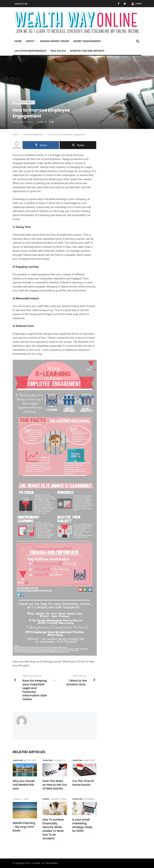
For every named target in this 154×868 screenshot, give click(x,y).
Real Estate (58, 51)
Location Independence (30, 51)
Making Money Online (55, 41)
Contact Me (21, 4)
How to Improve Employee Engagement (66, 135)
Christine (18, 760)
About (31, 41)
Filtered (27, 255)
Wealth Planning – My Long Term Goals (24, 827)
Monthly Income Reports (87, 51)
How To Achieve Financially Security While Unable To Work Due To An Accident (53, 829)
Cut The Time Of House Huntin (83, 783)
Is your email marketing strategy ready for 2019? (82, 825)
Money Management (88, 41)
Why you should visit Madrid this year (24, 785)
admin (46, 799)
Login (138, 4)
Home (18, 41)
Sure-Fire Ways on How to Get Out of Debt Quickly (55, 785)
